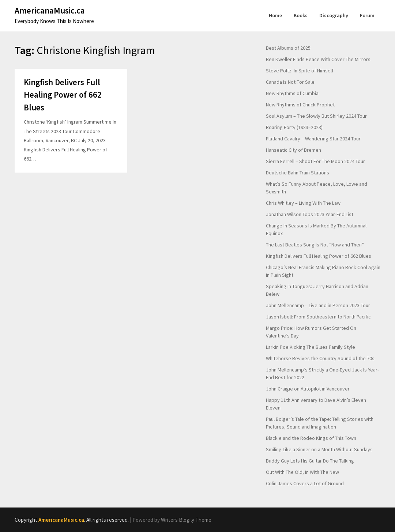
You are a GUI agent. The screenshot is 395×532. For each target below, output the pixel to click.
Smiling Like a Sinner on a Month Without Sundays (319, 449)
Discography (334, 15)
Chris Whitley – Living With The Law (303, 203)
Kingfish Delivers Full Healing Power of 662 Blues (63, 95)
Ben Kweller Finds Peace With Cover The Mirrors (318, 59)
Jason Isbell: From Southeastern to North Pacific (318, 317)
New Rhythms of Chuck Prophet (300, 105)
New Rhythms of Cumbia (292, 93)
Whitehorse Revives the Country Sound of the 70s (320, 358)
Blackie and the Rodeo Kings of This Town (311, 438)
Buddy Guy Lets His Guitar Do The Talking (310, 461)
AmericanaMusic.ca (50, 10)
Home (275, 15)
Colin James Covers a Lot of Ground (305, 483)
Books (301, 15)
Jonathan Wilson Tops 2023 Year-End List (310, 214)
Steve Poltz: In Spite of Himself (300, 71)
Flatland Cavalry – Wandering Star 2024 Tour (313, 139)
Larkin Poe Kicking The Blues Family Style (311, 347)
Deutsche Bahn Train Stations (298, 173)
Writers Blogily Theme (186, 520)
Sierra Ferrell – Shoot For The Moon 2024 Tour (315, 161)
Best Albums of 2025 (288, 48)
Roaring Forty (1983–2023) (294, 127)
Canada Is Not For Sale (290, 82)
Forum (367, 15)
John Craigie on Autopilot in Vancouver (308, 389)
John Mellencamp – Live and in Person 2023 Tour (318, 305)
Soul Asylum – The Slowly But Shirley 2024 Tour (316, 116)
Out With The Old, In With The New (302, 472)
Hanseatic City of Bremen (294, 150)
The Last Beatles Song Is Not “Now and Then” (315, 245)
